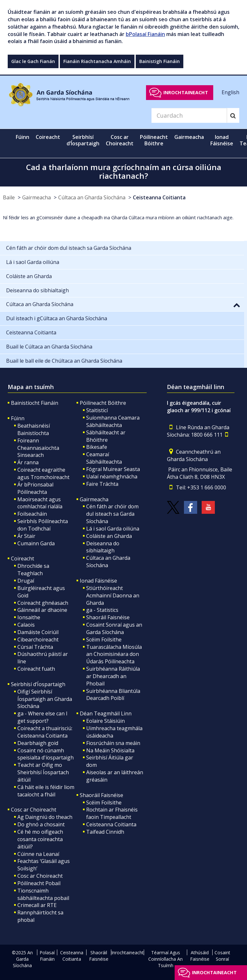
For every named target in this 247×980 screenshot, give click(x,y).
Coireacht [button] (48, 137)
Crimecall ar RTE (37, 905)
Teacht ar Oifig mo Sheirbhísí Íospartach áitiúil (43, 772)
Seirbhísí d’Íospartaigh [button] (83, 140)
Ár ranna (28, 462)
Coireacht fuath (36, 669)
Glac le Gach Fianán (33, 61)
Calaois (26, 625)
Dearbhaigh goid (38, 743)
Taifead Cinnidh (105, 832)
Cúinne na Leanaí (38, 854)
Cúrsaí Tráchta (35, 647)
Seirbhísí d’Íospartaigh (38, 684)
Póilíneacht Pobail (39, 883)
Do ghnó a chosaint (41, 824)
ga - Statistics (102, 610)
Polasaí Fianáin (47, 956)
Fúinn (18, 418)
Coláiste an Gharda (109, 536)
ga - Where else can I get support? (42, 717)
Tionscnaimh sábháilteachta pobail (43, 894)
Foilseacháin (32, 514)
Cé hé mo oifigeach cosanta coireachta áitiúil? (40, 839)
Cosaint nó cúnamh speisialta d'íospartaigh (46, 754)
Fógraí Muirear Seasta (113, 469)
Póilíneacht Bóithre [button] (154, 140)
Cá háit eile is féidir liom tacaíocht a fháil (46, 791)
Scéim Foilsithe (104, 640)
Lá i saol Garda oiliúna (113, 529)
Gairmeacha (37, 197)
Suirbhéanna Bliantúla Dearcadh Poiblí (113, 695)
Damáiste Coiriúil (38, 632)
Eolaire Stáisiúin (105, 721)
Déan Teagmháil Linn (106, 713)
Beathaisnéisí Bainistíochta (34, 429)
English (230, 92)
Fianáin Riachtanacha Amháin (97, 61)
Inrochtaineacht (186, 92)
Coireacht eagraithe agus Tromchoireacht (43, 473)
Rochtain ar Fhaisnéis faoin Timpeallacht (112, 813)
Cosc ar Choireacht (34, 810)
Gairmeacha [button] (189, 137)
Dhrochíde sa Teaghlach (33, 570)
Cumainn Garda (36, 543)
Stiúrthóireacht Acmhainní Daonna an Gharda (113, 595)
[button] (237, 305)
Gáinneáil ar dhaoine (42, 610)
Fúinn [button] (23, 137)
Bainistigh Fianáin (160, 61)
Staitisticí (97, 410)
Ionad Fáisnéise (98, 581)
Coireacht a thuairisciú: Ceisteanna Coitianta (45, 732)
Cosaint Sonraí (222, 956)
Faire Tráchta (102, 484)
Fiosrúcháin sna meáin (113, 743)
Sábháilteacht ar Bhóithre (106, 436)
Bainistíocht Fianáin (35, 403)
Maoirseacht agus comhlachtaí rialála (40, 503)
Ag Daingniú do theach (45, 817)
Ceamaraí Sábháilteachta (104, 458)
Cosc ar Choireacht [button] (120, 140)
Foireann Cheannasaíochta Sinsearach (38, 448)
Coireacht (23, 558)
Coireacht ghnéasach (43, 603)
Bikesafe (97, 447)
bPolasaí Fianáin (145, 34)
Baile (9, 197)
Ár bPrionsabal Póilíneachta (35, 488)
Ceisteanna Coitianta (159, 197)
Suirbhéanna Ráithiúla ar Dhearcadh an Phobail (113, 676)
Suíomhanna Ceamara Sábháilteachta (113, 421)
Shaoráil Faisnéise (108, 617)
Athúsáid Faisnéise (200, 956)
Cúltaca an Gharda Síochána (92, 197)
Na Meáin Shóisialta (110, 750)
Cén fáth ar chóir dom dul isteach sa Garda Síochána (112, 514)
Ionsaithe (29, 617)
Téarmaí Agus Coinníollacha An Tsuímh (165, 959)
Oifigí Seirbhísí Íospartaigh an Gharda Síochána (45, 699)
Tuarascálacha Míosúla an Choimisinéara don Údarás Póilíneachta (114, 654)
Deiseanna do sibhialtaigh (103, 547)
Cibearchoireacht (38, 640)
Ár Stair (26, 536)
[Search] (189, 115)
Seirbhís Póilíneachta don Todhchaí (43, 525)
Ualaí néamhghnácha (112, 476)
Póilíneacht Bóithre (103, 403)
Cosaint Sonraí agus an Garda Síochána (114, 628)
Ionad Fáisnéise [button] (222, 140)
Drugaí (26, 581)
